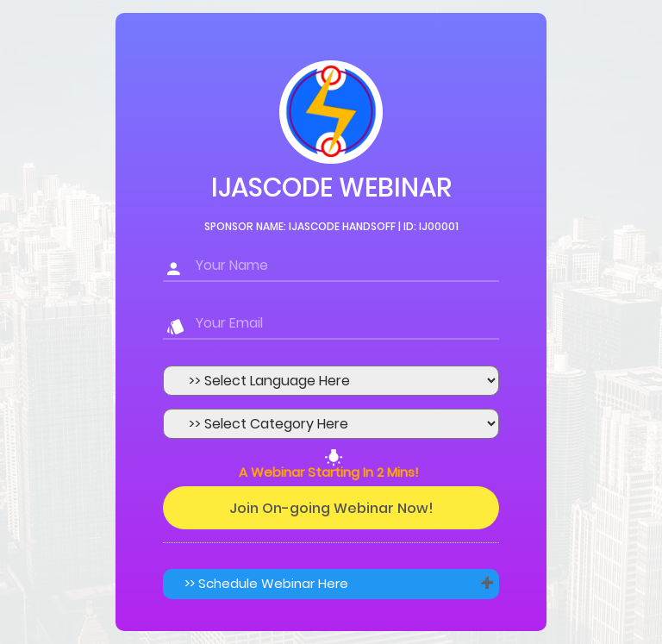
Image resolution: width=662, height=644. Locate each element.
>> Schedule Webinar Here (266, 583)
